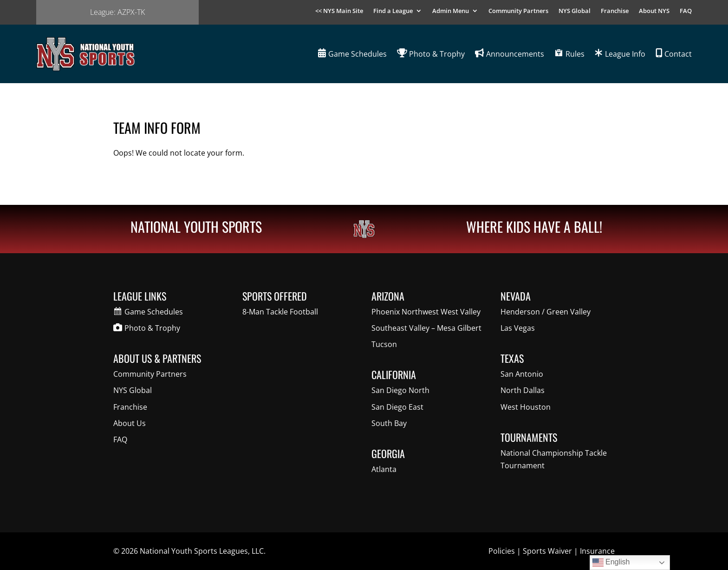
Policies (502, 551)
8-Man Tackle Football (280, 312)
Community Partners (518, 11)
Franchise (615, 11)
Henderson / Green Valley (546, 312)
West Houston (526, 407)
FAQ (686, 11)
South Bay (389, 423)
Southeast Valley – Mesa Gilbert (426, 328)
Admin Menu (451, 11)
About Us (130, 423)
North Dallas (523, 390)
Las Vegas (518, 328)
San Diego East (397, 407)
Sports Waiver (547, 551)
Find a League (393, 11)
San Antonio (522, 374)
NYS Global (575, 11)
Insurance (597, 551)
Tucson (384, 344)
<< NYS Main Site (339, 11)
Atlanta (384, 469)
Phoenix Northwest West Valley (426, 312)
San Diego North (400, 390)
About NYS (654, 11)
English (611, 563)
